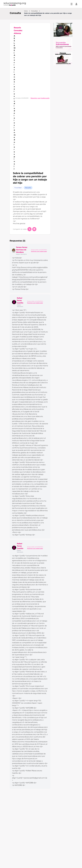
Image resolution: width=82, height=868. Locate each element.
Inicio (26, 11)
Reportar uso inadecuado (40, 98)
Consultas (35, 11)
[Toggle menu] (72, 4)
